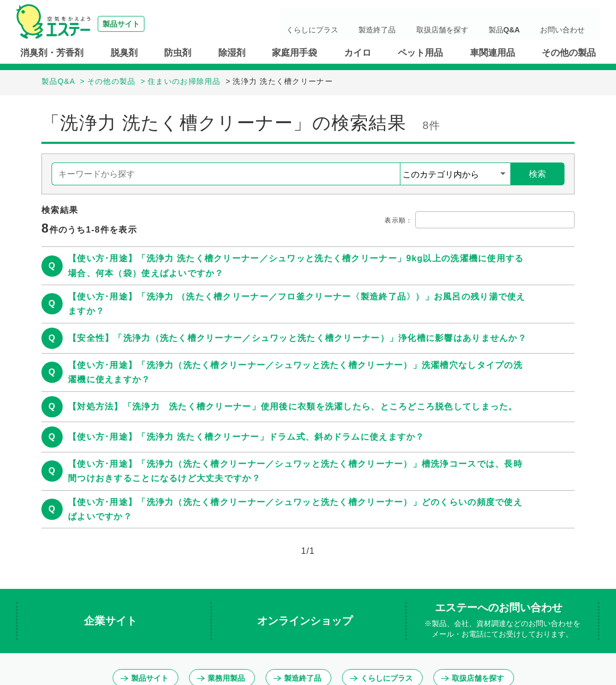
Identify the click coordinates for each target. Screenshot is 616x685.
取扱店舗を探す (476, 24)
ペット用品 (420, 53)
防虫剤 (178, 53)
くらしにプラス (372, 24)
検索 (537, 174)
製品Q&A (525, 24)
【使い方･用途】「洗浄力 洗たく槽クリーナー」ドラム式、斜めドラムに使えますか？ (246, 437)
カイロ (358, 53)
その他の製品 (569, 53)
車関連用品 (493, 53)
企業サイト (112, 621)
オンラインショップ (306, 621)
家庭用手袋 (294, 53)
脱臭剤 (124, 53)
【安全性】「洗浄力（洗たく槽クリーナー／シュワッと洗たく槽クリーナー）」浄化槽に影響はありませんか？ (297, 338)
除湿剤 (232, 53)
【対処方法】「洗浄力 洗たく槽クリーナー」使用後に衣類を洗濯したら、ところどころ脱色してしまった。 (293, 406)
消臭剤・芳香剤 (52, 53)
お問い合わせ (570, 24)
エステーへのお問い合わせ (502, 621)
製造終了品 (424, 24)
